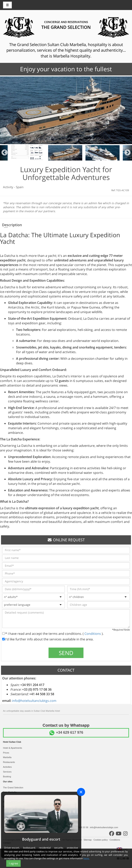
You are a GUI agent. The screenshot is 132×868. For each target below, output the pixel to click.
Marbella (7, 757)
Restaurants (9, 762)
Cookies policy (101, 840)
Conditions (93, 634)
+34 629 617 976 (66, 732)
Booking (7, 777)
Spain (20, 187)
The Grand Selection (13, 788)
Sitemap (88, 840)
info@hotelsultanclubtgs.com (34, 701)
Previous (5, 153)
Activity (9, 187)
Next (127, 153)
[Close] (81, 792)
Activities (7, 767)
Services (7, 772)
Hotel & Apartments (13, 748)
